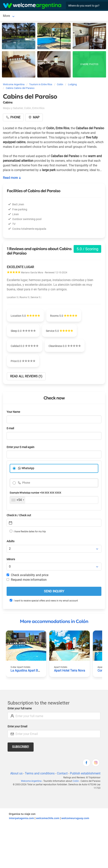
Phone (26, 483)
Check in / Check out (19, 515)
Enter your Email (17, 726)
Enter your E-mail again (20, 447)
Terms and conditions (40, 773)
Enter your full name (20, 708)
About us (16, 773)
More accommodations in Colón (54, 621)
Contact (62, 773)
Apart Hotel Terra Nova (70, 671)
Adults (10, 541)
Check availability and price (27, 575)
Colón (7, 16)
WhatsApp (28, 468)
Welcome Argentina (31, 781)
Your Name (13, 412)
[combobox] (18, 500)
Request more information (27, 580)
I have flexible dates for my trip (28, 531)
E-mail (10, 428)
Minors (11, 559)
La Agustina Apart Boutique (29, 671)
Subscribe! (20, 747)
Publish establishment (85, 773)
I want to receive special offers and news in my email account (44, 600)
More (19, 16)
